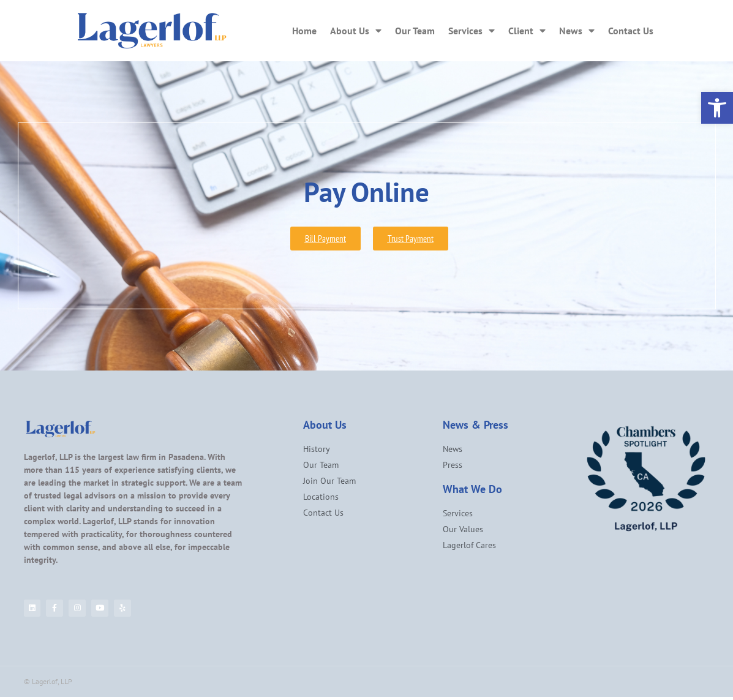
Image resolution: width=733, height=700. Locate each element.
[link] (717, 108)
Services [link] (472, 31)
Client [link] (527, 31)
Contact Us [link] (631, 31)
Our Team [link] (415, 31)
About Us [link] (356, 31)
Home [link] (304, 31)
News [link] (577, 31)
